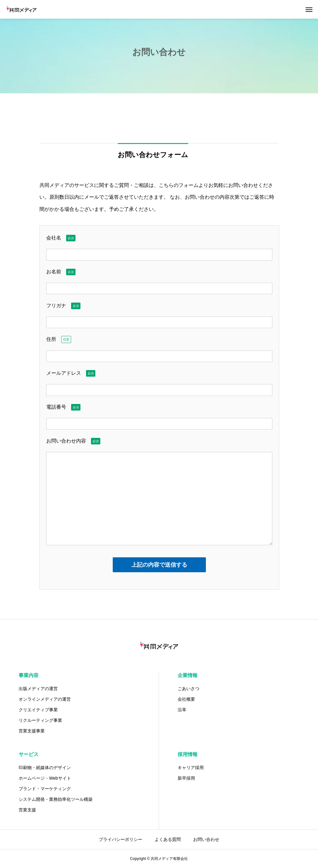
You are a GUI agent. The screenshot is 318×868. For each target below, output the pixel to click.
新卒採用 (186, 778)
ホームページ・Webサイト (45, 778)
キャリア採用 (191, 768)
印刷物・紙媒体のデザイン (45, 768)
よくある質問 (168, 839)
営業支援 (27, 810)
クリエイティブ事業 (38, 710)
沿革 (182, 710)
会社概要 (186, 699)
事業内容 (29, 675)
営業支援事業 (32, 731)
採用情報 (188, 754)
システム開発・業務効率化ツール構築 (56, 799)
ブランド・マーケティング (45, 789)
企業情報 (188, 675)
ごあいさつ (189, 689)
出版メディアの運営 (38, 689)
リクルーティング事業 (40, 720)
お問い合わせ (206, 839)
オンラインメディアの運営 (45, 699)
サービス (29, 754)
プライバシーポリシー (120, 839)
